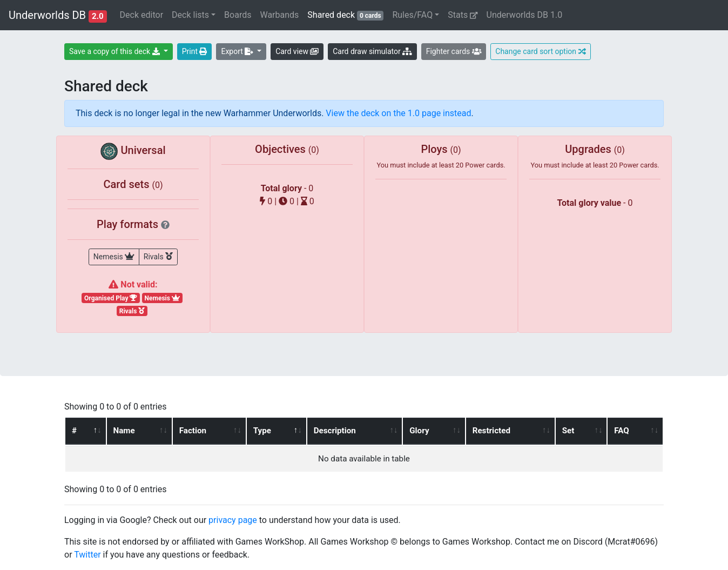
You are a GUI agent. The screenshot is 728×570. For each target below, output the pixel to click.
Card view (297, 51)
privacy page (233, 520)
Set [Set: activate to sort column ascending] (569, 431)
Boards (238, 15)
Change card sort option (540, 51)
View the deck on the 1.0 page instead (398, 113)
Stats (463, 15)
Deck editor (141, 15)
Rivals (158, 256)
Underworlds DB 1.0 (525, 15)
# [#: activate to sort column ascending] (74, 431)
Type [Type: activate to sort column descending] (262, 431)
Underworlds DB (58, 16)
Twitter (87, 555)
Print (195, 51)
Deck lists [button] (190, 15)
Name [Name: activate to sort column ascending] (124, 431)
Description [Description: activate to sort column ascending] (334, 431)
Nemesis (114, 256)
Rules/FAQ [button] (412, 15)
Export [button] (238, 51)
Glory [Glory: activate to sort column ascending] (420, 431)
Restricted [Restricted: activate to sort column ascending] (491, 431)
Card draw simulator (372, 51)
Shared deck (348, 14)
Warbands (279, 15)
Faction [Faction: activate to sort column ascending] (192, 431)
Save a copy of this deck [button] (115, 51)
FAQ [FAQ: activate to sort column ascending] (622, 431)
